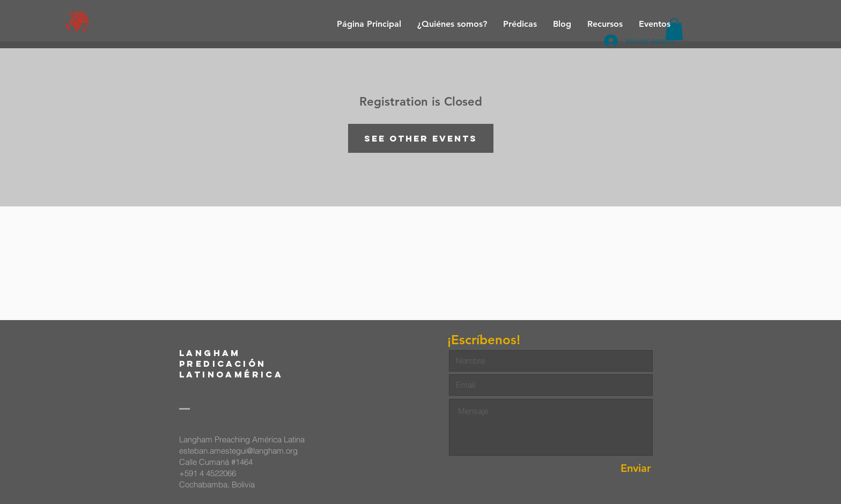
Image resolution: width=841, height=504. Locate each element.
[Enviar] (613, 468)
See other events (421, 138)
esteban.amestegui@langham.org (238, 451)
